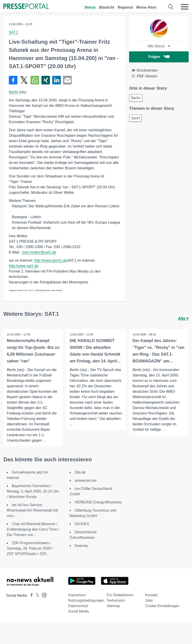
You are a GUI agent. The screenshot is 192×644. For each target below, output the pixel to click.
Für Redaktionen (120, 595)
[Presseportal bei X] (36, 595)
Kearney (81, 546)
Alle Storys (159, 46)
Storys (90, 7)
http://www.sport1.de (51, 260)
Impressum (77, 595)
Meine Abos (146, 7)
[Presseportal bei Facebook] (30, 595)
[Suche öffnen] (171, 7)
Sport (135, 118)
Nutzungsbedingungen (86, 600)
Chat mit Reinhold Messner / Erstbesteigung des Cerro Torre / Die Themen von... (33, 529)
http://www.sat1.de (24, 266)
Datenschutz (78, 606)
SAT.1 (14, 32)
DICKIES (82, 524)
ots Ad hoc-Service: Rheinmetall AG (32, 510)
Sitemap (113, 606)
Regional (125, 7)
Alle (183, 318)
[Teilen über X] (24, 80)
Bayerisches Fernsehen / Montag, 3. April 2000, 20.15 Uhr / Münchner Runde (33, 491)
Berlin (13, 92)
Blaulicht (107, 7)
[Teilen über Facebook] (13, 80)
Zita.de (80, 472)
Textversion (116, 600)
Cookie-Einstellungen (162, 606)
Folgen (159, 57)
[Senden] (67, 80)
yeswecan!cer (86, 480)
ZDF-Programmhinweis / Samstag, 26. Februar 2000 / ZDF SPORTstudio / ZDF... (30, 548)
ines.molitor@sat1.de (39, 252)
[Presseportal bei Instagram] (43, 595)
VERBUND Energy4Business (98, 502)
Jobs (149, 600)
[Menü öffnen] (185, 7)
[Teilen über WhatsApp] (35, 80)
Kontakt (151, 595)
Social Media (78, 611)
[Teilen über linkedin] (57, 80)
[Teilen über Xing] (46, 80)
